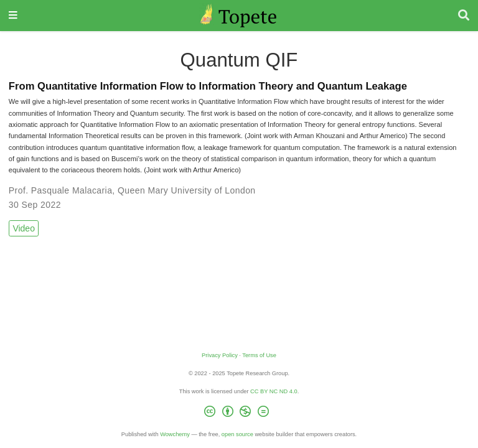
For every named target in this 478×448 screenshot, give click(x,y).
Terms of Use (259, 355)
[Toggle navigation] (13, 16)
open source (237, 434)
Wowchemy (175, 434)
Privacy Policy (220, 355)
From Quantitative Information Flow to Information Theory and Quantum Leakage (208, 86)
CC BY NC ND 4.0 (274, 391)
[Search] (464, 16)
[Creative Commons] (239, 413)
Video (24, 228)
